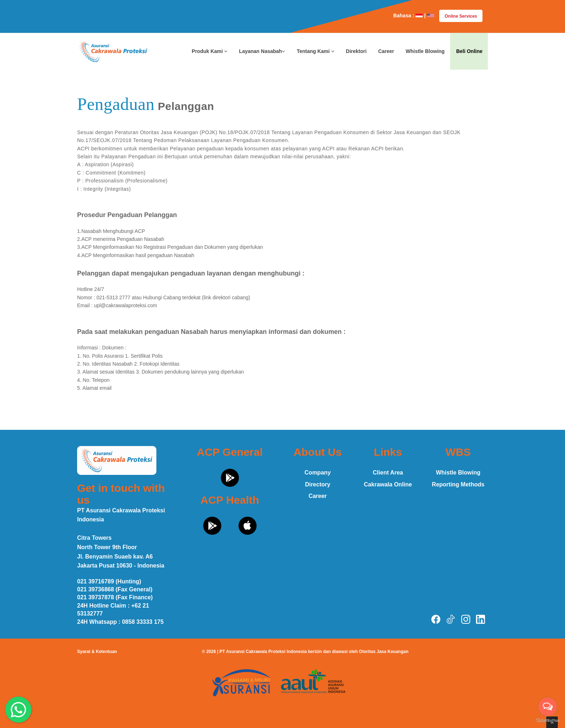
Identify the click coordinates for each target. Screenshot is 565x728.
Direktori (356, 51)
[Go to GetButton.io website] (548, 721)
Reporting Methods (458, 484)
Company (318, 473)
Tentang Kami (315, 51)
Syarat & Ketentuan (97, 652)
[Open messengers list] (548, 707)
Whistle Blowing (425, 51)
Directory (317, 484)
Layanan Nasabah (262, 51)
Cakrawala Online (388, 484)
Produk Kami (210, 51)
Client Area (388, 473)
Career (386, 51)
